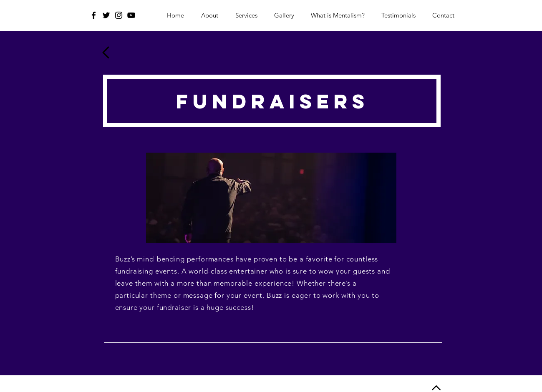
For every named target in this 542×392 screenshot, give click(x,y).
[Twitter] (106, 15)
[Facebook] (94, 15)
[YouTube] (131, 15)
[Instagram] (119, 15)
